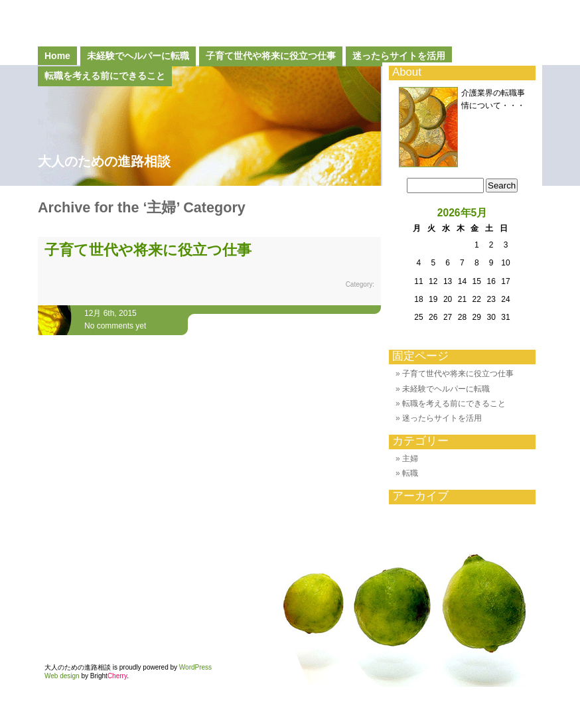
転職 (410, 473)
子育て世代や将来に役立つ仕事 (271, 56)
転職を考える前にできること (454, 403)
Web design (62, 676)
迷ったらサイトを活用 (399, 56)
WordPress (195, 667)
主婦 (410, 459)
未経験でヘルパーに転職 (138, 56)
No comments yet (115, 326)
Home (57, 56)
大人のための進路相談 (104, 161)
